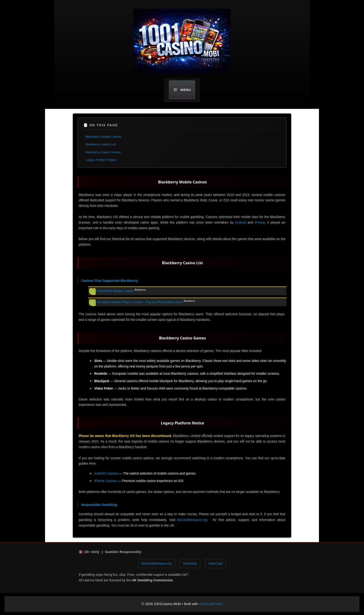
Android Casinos (106, 473)
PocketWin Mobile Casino (115, 291)
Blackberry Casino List (101, 144)
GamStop (190, 563)
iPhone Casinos (106, 481)
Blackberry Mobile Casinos (104, 137)
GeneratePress (211, 604)
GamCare (216, 563)
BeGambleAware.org (192, 520)
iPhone (260, 222)
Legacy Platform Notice (101, 160)
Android (240, 222)
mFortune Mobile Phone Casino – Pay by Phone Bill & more (140, 302)
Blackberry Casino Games (103, 152)
